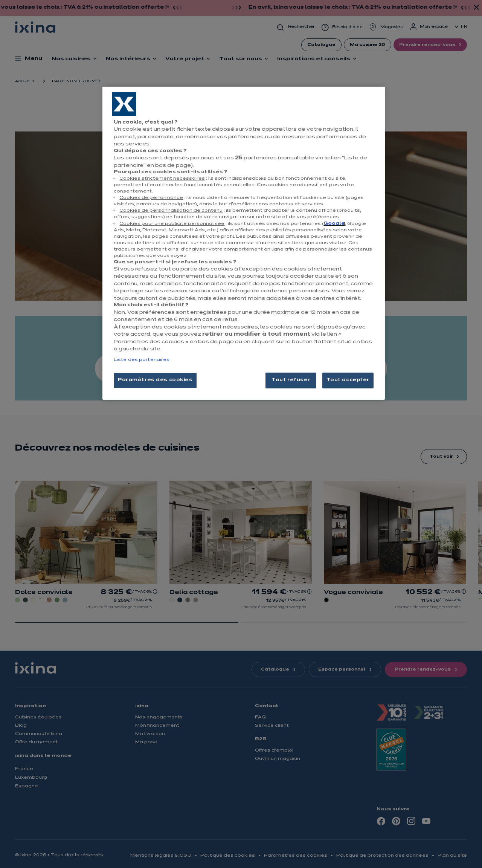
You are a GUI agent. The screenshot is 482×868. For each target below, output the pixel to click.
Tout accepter (348, 380)
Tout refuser (291, 380)
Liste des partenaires (142, 360)
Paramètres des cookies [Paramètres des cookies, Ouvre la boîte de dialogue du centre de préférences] (155, 380)
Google (334, 224)
